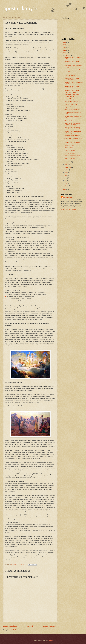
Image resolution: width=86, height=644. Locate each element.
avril (66, 180)
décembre (68, 55)
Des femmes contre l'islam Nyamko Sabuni (72, 75)
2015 (65, 45)
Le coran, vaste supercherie (72, 156)
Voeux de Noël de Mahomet (72, 136)
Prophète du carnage (70, 107)
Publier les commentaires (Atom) (20, 630)
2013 (65, 50)
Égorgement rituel (69, 145)
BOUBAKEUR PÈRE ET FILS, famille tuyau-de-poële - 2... (73, 128)
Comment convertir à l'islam (72, 110)
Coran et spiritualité (70, 153)
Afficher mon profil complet (69, 209)
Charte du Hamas (69, 148)
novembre (68, 162)
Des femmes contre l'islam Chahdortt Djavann (72, 91)
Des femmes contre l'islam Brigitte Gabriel (72, 62)
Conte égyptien (69, 121)
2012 (65, 53)
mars (66, 183)
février (67, 186)
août (66, 170)
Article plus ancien (50, 626)
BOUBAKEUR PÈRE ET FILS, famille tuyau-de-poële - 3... (73, 124)
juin (66, 175)
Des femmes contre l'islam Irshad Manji (72, 87)
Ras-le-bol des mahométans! (72, 142)
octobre (67, 165)
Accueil (30, 626)
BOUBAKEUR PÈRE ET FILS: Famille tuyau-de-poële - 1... (73, 132)
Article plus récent (10, 626)
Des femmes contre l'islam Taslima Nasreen (72, 79)
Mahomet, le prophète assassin (73, 99)
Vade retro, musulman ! (71, 104)
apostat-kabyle (20, 8)
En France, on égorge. (71, 158)
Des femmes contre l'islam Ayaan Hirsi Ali (72, 95)
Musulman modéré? (70, 150)
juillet (66, 172)
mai (66, 178)
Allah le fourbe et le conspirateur (73, 102)
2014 (65, 48)
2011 (65, 189)
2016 (65, 42)
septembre (68, 167)
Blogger (51, 640)
